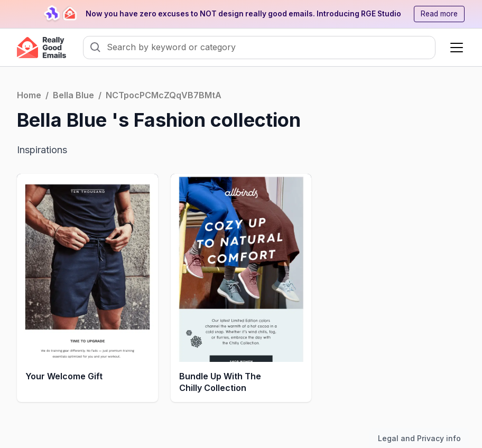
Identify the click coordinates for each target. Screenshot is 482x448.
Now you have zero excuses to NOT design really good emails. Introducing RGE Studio (243, 14)
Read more (439, 14)
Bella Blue (73, 95)
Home (29, 95)
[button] (455, 48)
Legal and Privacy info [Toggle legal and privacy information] (419, 438)
